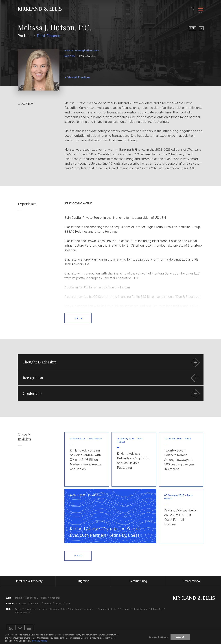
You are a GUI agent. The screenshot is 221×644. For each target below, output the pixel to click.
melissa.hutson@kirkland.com (82, 50)
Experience (27, 204)
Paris (68, 604)
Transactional (192, 581)
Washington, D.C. (23, 613)
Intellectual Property (29, 581)
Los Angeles (88, 609)
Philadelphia (139, 609)
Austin (18, 609)
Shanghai (55, 598)
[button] (111, 362)
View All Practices (79, 78)
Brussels (23, 604)
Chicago (53, 609)
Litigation (83, 581)
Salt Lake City (156, 609)
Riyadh (43, 598)
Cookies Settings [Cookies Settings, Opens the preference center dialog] (158, 637)
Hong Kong (31, 598)
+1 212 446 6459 (87, 56)
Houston (74, 609)
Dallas (63, 609)
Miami (101, 609)
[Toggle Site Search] (193, 9)
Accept (180, 637)
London (48, 604)
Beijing (19, 598)
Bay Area (30, 609)
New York (70, 56)
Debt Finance (49, 36)
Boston (41, 609)
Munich (59, 604)
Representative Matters (78, 203)
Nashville (112, 609)
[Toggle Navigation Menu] (201, 9)
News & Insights (24, 437)
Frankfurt (36, 604)
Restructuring (138, 581)
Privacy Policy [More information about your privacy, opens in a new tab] (40, 641)
